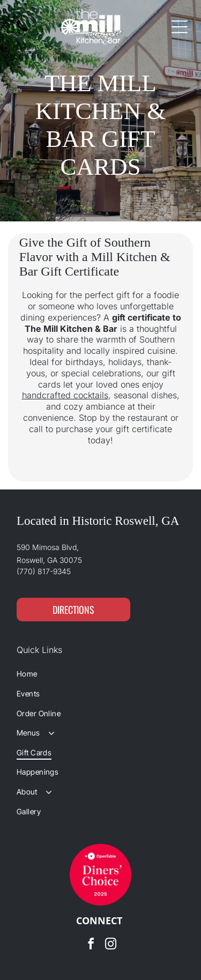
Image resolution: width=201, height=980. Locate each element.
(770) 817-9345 (44, 571)
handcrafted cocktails (65, 395)
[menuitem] (100, 674)
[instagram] (110, 945)
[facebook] (91, 945)
